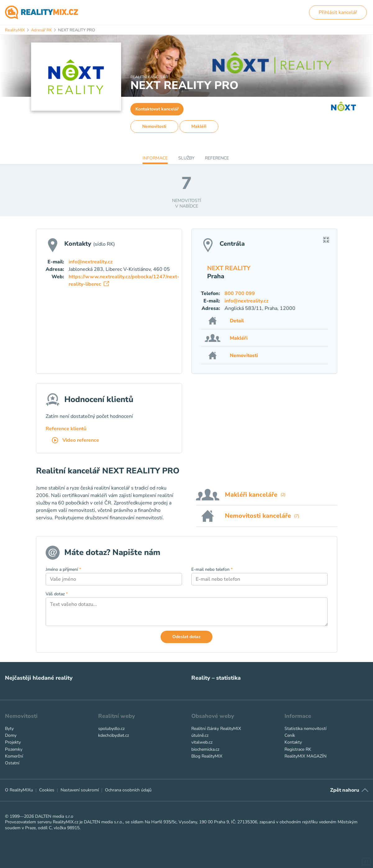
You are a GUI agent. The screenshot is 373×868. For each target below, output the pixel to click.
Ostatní (12, 763)
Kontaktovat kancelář (157, 109)
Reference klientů (66, 429)
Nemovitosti (154, 126)
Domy (11, 735)
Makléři (199, 126)
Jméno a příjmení (63, 569)
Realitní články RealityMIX (216, 729)
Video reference (75, 441)
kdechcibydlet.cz (114, 735)
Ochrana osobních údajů (128, 790)
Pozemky (14, 749)
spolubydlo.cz (111, 729)
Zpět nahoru (345, 790)
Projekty (13, 742)
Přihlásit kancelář (338, 12)
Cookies (47, 790)
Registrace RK (298, 749)
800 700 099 (240, 293)
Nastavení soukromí (80, 790)
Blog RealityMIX (207, 756)
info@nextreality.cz (247, 301)
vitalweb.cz (202, 742)
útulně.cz (200, 735)
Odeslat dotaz (186, 637)
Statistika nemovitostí (305, 729)
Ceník (290, 735)
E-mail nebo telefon (212, 569)
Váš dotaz (57, 594)
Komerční (14, 756)
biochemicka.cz (205, 749)
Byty (9, 729)
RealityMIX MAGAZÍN (305, 756)
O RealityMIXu (19, 790)
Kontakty (293, 742)
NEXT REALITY (229, 268)
